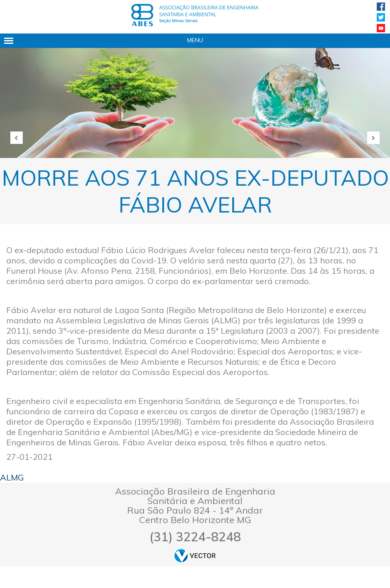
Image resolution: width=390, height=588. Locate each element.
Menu (195, 40)
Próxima (373, 138)
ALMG (12, 477)
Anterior (17, 138)
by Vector (195, 556)
